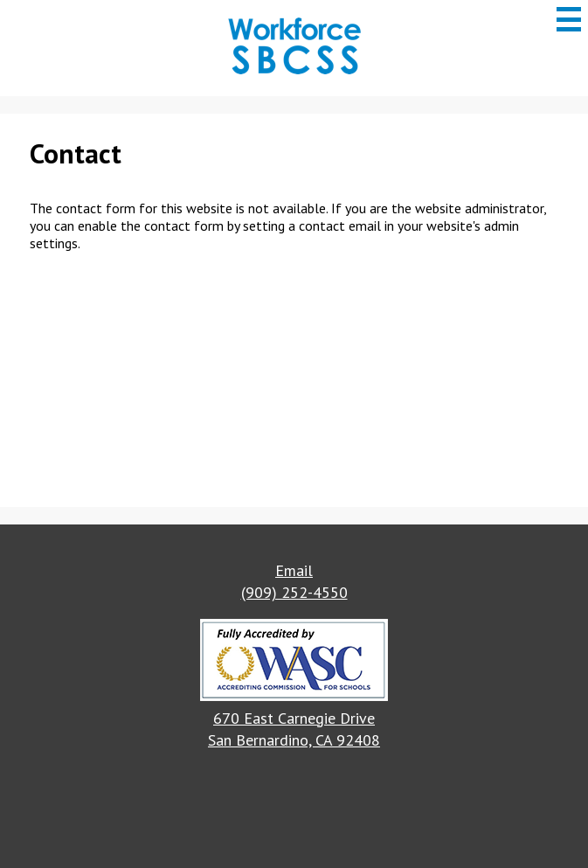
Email (294, 570)
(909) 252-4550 (294, 592)
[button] (294, 663)
